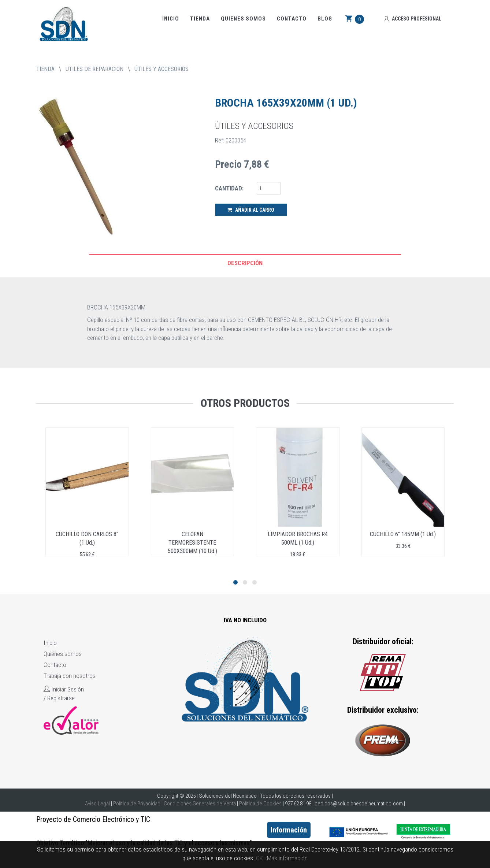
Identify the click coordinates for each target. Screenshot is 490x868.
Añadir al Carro (251, 210)
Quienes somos (243, 19)
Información (289, 830)
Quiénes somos (63, 654)
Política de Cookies (260, 804)
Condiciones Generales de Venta (200, 804)
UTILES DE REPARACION (94, 69)
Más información (287, 858)
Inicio (171, 19)
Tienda (200, 19)
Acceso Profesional (413, 19)
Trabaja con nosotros (70, 676)
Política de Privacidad (137, 804)
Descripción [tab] (245, 263)
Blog (325, 19)
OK (259, 858)
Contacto (292, 19)
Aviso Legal (97, 804)
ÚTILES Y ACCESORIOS (162, 69)
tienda (45, 69)
